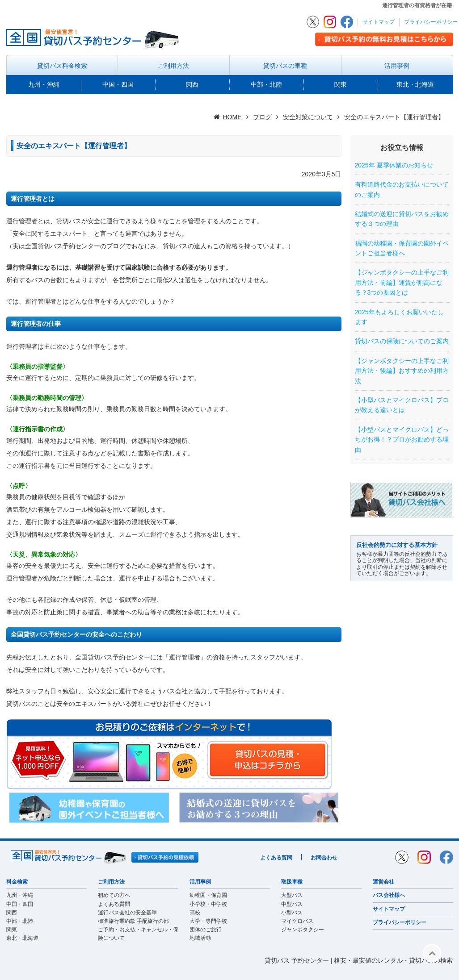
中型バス (292, 904)
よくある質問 (276, 858)
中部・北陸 (266, 84)
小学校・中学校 (208, 904)
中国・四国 (118, 84)
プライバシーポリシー (431, 22)
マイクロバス (297, 921)
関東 (341, 84)
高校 (195, 913)
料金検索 (17, 882)
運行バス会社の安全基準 (127, 913)
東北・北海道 (415, 84)
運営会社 (383, 882)
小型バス (292, 913)
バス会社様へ (389, 895)
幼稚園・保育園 (208, 895)
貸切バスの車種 (285, 66)
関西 (192, 84)
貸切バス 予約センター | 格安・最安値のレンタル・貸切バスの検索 (359, 960)
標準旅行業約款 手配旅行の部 (133, 921)
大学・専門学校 (208, 921)
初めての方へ (114, 895)
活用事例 (397, 66)
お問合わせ (324, 858)
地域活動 (200, 938)
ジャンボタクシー (303, 930)
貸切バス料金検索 (62, 66)
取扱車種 (292, 882)
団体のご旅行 (206, 930)
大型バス (292, 895)
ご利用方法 (173, 66)
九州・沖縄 (44, 84)
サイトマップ (379, 22)
